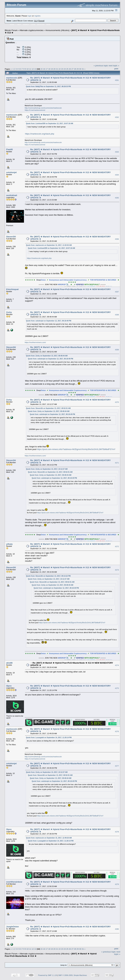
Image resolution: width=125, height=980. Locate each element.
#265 (117, 198)
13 (35, 69)
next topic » (114, 66)
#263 (117, 152)
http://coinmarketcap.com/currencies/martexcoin (43, 108)
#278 (117, 832)
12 (33, 69)
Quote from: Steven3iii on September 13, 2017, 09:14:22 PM (48, 576)
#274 (117, 665)
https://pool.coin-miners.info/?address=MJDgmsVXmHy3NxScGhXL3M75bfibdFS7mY (76, 449)
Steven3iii (11, 237)
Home (12, 25)
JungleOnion (12, 927)
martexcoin (12, 78)
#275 (117, 688)
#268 (117, 315)
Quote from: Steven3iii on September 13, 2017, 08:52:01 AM (48, 408)
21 (57, 69)
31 (83, 69)
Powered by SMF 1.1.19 (48, 975)
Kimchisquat (12, 289)
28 (75, 69)
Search (26, 25)
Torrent (41, 21)
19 (52, 69)
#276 (117, 731)
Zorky (9, 312)
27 (72, 69)
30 (80, 69)
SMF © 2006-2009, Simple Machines (73, 975)
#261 (117, 80)
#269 (117, 350)
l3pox (9, 686)
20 (54, 69)
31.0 (36, 21)
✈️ (72, 284)
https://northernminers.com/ (35, 342)
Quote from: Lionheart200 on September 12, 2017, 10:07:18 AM (50, 123)
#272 (117, 546)
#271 (117, 463)
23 (62, 69)
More (48, 25)
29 (78, 69)
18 (49, 69)
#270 (117, 402)
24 (65, 69)
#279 (117, 884)
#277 (117, 766)
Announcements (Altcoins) (57, 30)
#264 (117, 175)
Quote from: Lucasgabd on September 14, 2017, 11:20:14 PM (49, 738)
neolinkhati (12, 195)
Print (116, 69)
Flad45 (9, 149)
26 (70, 69)
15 (41, 69)
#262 (117, 117)
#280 (117, 929)
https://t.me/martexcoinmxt (35, 110)
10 (28, 69)
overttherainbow (14, 882)
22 (60, 69)
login (30, 16)
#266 (117, 239)
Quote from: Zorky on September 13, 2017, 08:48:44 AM (47, 356)
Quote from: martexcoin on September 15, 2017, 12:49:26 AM (49, 838)
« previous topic (101, 66)
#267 (117, 292)
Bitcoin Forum (11, 30)
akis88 (9, 663)
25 (67, 69)
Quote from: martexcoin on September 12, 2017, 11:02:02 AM (49, 245)
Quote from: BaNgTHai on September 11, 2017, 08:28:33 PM (48, 86)
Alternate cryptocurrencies (31, 30)
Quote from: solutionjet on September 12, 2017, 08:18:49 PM (49, 321)
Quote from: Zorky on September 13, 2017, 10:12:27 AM (47, 469)
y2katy (9, 544)
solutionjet (11, 172)
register (37, 16)
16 (44, 69)
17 (47, 69)
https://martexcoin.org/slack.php (40, 134)
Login (33, 25)
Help (19, 25)
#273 (117, 570)
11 (30, 69)
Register (41, 25)
